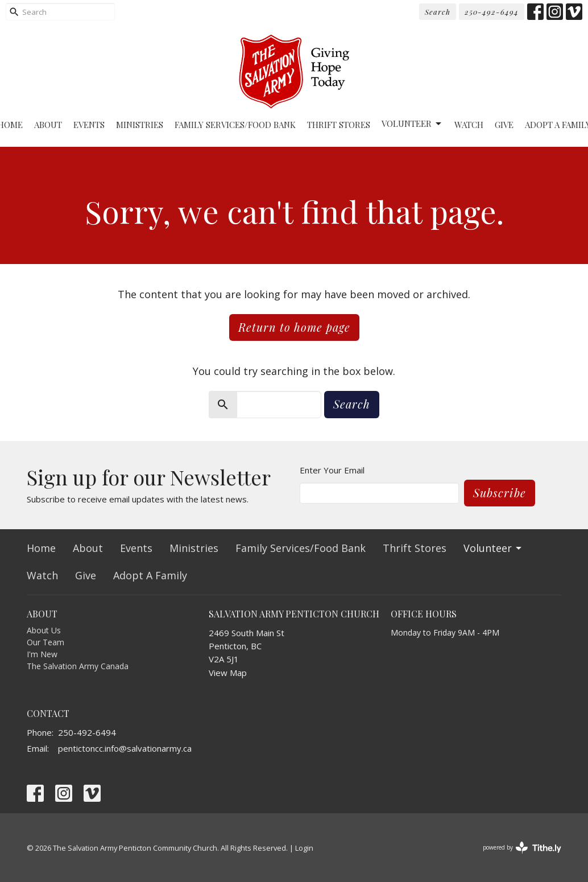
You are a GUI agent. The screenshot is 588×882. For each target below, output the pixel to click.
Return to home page (294, 327)
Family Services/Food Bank (235, 125)
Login (304, 848)
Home (41, 548)
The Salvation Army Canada (78, 666)
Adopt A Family (150, 575)
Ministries (140, 125)
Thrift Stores (339, 125)
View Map (228, 673)
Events (89, 125)
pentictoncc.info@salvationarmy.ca (125, 748)
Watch (469, 125)
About (48, 125)
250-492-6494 (492, 12)
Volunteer (412, 124)
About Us (44, 630)
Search (438, 12)
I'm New (42, 654)
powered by (522, 848)
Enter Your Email (332, 470)
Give (504, 125)
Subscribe (500, 492)
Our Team (45, 642)
